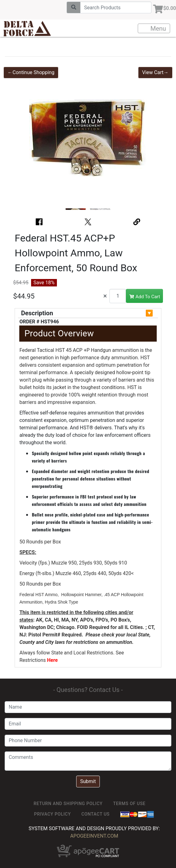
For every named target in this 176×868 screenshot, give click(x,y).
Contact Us (96, 814)
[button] (21, 141)
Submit (88, 781)
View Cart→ (155, 72)
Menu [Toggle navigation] (154, 29)
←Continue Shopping (31, 72)
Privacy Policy (53, 814)
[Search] (116, 7)
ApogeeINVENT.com (94, 836)
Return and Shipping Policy (68, 804)
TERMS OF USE (129, 804)
